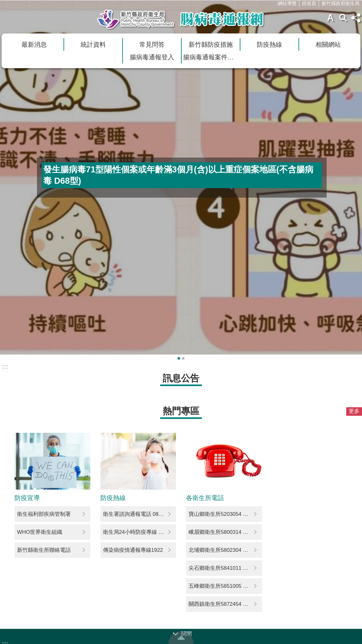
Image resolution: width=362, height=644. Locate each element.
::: (5, 5)
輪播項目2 (183, 358)
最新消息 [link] (34, 45)
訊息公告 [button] (181, 378)
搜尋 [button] (343, 18)
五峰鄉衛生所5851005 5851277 (225, 586)
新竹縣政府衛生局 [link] (341, 3)
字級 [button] (330, 18)
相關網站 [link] (328, 45)
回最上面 (181, 638)
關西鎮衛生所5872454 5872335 (225, 604)
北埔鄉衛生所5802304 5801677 (225, 550)
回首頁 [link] (309, 3)
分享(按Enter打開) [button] (356, 18)
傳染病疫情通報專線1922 (133, 550)
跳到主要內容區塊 (3, 3)
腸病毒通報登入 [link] (152, 57)
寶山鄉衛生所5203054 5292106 (225, 514)
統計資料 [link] (93, 45)
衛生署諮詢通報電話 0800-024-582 (140, 514)
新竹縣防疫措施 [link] (211, 45)
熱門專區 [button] (181, 411)
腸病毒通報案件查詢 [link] (211, 57)
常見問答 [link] (152, 45)
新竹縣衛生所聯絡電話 (44, 550)
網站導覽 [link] (287, 3)
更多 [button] (354, 411)
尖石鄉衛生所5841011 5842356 (225, 568)
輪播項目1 (179, 358)
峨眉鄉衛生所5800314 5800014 (225, 532)
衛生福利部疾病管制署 (44, 514)
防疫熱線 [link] (269, 45)
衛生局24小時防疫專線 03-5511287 (140, 532)
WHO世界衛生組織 (40, 532)
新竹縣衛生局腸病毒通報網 (181, 19)
